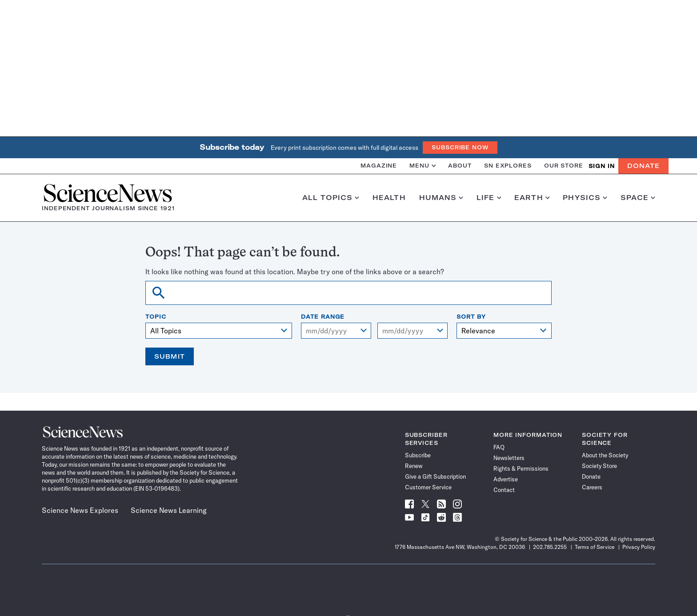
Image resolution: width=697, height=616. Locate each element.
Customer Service (428, 487)
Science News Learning (169, 510)
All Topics (331, 198)
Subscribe (418, 455)
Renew (414, 466)
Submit (169, 356)
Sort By (471, 317)
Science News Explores (80, 510)
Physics (585, 198)
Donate (643, 166)
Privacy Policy (639, 547)
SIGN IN (602, 166)
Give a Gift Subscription (435, 476)
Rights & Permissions (521, 468)
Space (638, 198)
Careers (592, 487)
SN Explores (508, 166)
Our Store (564, 166)
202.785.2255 (550, 547)
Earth (532, 198)
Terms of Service (595, 547)
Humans (441, 198)
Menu (423, 166)
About (460, 166)
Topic (156, 317)
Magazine (379, 166)
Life (489, 198)
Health (389, 198)
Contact (504, 490)
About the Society (605, 455)
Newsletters (509, 458)
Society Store (599, 466)
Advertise (506, 479)
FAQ (499, 447)
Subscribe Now (460, 147)
